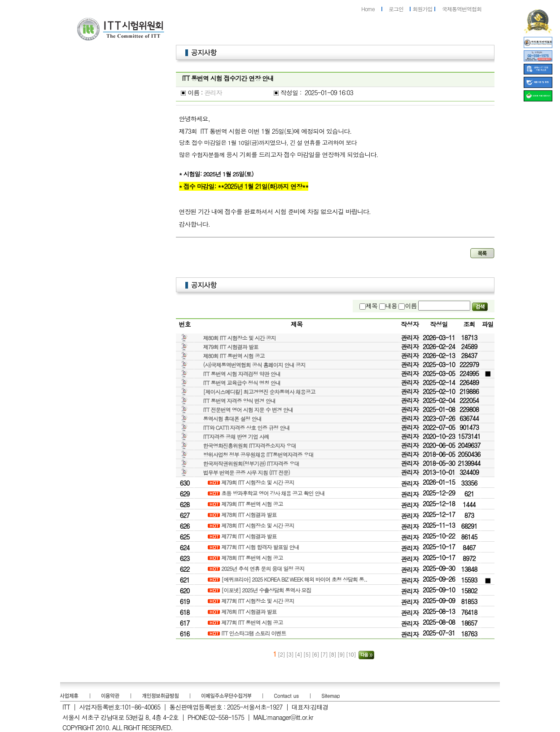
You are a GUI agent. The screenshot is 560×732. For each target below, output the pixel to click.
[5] (308, 654)
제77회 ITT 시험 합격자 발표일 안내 (261, 547)
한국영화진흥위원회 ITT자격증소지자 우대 (250, 445)
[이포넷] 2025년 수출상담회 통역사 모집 (267, 590)
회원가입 (423, 9)
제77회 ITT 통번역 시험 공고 (253, 622)
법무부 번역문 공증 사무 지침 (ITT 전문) (247, 472)
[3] (291, 654)
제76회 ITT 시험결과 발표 (249, 611)
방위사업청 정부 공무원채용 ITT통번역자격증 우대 (258, 454)
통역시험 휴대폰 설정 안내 (232, 419)
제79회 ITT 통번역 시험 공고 (253, 504)
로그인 (396, 9)
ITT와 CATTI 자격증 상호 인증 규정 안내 (247, 427)
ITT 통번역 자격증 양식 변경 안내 (239, 401)
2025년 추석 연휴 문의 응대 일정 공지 (263, 568)
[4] (299, 654)
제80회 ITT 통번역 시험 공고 (234, 356)
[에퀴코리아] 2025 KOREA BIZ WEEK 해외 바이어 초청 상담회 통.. (295, 579)
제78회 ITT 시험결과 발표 (249, 515)
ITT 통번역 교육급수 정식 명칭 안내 (242, 383)
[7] (325, 654)
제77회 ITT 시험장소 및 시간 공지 (258, 601)
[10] (352, 654)
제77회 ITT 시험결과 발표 (249, 536)
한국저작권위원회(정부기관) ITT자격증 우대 (251, 463)
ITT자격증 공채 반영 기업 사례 (236, 436)
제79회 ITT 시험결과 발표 (231, 347)
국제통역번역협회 (462, 9)
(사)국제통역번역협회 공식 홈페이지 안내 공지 (254, 365)
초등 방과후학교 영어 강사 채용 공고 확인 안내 (273, 493)
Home (368, 9)
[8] (333, 654)
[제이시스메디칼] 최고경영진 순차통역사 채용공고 (259, 392)
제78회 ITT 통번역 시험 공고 (253, 558)
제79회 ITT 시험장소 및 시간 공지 (258, 482)
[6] (316, 654)
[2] (281, 654)
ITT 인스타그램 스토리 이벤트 (254, 633)
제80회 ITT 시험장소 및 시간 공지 (240, 338)
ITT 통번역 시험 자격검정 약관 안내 (242, 374)
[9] (342, 654)
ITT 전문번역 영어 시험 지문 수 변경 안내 (248, 410)
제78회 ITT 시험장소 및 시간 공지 (258, 525)
